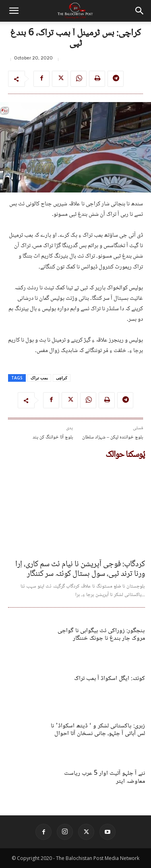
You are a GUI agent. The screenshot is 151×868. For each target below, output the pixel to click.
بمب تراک (39, 378)
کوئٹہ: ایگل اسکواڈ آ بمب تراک (110, 679)
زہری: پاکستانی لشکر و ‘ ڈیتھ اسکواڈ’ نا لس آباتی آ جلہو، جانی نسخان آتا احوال (98, 730)
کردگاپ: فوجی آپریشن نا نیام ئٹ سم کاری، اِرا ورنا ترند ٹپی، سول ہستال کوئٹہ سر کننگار (80, 569)
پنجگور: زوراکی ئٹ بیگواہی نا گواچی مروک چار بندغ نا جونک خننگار (101, 635)
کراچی (62, 378)
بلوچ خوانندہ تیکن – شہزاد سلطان (113, 437)
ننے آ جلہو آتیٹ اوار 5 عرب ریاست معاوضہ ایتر (104, 777)
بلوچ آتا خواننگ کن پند (53, 437)
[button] (14, 11)
